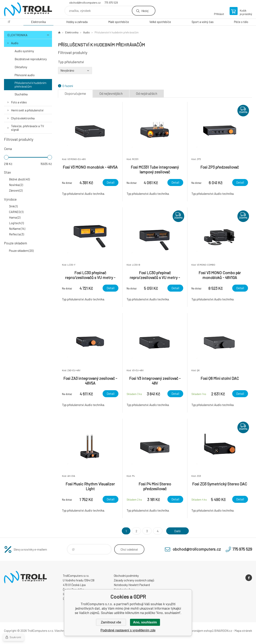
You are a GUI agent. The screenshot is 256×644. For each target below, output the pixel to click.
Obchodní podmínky (126, 576)
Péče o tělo (241, 22)
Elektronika (38, 22)
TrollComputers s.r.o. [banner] (28, 9)
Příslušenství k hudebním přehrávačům (30, 85)
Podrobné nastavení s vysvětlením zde (128, 630)
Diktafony (21, 67)
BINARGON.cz (223, 631)
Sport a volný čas (203, 22)
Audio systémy (24, 51)
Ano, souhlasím (145, 622)
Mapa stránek (243, 631)
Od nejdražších (147, 93)
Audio (15, 43)
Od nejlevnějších (111, 93)
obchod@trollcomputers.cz (85, 3)
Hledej (145, 11)
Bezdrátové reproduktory (31, 59)
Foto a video (19, 102)
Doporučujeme (75, 93)
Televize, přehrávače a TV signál (27, 128)
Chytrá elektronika (23, 118)
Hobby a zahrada (77, 22)
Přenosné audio (25, 75)
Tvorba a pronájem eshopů (197, 631)
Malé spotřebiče (119, 22)
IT (9, 22)
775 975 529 (111, 3)
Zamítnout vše (111, 622)
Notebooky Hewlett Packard (132, 585)
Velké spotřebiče (160, 22)
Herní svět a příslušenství (27, 110)
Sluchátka (21, 94)
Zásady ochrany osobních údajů (134, 580)
